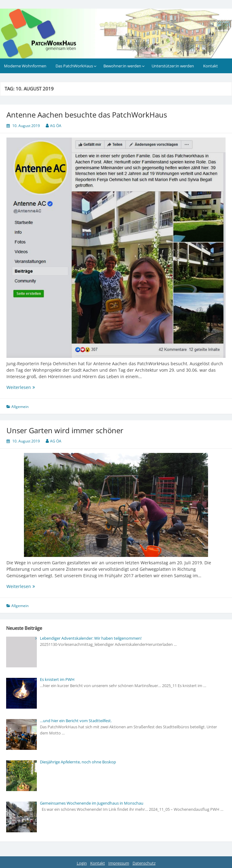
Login (82, 863)
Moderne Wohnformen (25, 66)
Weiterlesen (35, 387)
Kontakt (211, 66)
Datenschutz (144, 863)
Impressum (119, 863)
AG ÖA (56, 126)
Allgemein (20, 407)
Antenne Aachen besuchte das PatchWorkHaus (87, 115)
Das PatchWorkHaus (74, 66)
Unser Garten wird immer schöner (65, 430)
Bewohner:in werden (122, 66)
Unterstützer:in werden (173, 66)
